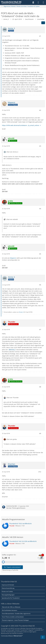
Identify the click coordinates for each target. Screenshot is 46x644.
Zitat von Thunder (13, 398)
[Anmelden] (38, 3)
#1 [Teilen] (40, 36)
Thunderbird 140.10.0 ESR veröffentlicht (23, 541)
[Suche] (33, 3)
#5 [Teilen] (40, 254)
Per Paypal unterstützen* (12, 567)
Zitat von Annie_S (12, 152)
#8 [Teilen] (40, 387)
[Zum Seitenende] (43, 637)
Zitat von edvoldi (12, 219)
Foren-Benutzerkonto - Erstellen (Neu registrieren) (16, 614)
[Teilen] (43, 23)
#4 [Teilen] (40, 209)
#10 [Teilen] (40, 472)
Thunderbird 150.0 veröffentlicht (20, 524)
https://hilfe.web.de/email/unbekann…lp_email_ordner (21, 125)
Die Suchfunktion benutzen (9, 610)
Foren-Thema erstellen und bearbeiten (13, 617)
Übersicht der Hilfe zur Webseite (11, 607)
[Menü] (43, 3)
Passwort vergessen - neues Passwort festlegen (15, 620)
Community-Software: (12, 636)
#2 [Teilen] (40, 110)
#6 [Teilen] (40, 285)
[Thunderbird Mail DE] (11, 3)
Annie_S (6, 19)
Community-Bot (12, 506)
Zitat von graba (12, 439)
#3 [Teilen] (40, 146)
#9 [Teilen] (40, 433)
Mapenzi (13, 258)
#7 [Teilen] (40, 330)
